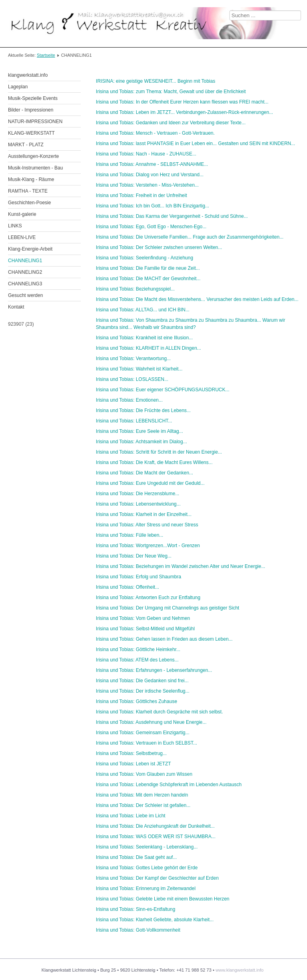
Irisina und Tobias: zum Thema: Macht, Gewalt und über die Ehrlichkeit (171, 92)
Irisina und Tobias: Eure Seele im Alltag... (140, 431)
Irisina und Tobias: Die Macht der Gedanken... (145, 473)
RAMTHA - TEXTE (28, 191)
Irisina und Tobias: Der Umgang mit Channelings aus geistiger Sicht (168, 608)
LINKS (15, 226)
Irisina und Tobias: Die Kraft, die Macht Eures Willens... (154, 462)
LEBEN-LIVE (22, 237)
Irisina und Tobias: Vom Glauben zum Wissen (144, 774)
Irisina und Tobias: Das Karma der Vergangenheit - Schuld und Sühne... (172, 216)
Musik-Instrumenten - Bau (35, 168)
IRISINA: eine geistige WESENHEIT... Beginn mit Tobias (156, 81)
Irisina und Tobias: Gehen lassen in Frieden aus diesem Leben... (164, 639)
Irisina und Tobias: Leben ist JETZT (134, 764)
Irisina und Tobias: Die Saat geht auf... (137, 857)
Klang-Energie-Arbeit (30, 249)
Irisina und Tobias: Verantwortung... (133, 359)
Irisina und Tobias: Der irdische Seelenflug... (143, 691)
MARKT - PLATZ (26, 145)
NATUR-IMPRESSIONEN (35, 122)
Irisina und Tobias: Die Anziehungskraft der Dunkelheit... (155, 826)
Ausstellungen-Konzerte (33, 156)
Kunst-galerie (22, 214)
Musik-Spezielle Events (33, 98)
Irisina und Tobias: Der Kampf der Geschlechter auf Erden (157, 878)
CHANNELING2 (25, 272)
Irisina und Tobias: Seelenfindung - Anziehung (145, 258)
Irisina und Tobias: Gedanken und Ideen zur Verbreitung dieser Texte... (171, 123)
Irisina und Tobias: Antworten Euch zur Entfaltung (148, 598)
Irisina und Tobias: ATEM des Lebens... (137, 660)
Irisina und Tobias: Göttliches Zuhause (137, 701)
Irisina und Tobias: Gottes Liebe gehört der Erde (147, 868)
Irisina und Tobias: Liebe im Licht (131, 816)
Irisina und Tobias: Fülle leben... (130, 535)
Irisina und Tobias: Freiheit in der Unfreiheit (142, 195)
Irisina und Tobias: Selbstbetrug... (131, 753)
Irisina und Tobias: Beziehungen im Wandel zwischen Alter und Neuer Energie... (181, 566)
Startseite (46, 55)
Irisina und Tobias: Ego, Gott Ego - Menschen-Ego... (151, 227)
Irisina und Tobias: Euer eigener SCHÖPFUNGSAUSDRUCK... (163, 390)
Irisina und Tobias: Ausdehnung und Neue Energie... (151, 722)
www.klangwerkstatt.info (239, 970)
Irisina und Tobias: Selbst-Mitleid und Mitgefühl (145, 629)
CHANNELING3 (25, 284)
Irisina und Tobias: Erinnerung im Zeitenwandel (146, 888)
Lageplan (18, 87)
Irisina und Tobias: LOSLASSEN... (132, 379)
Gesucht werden (25, 295)
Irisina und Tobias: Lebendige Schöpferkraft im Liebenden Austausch (169, 785)
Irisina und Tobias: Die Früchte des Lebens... (143, 410)
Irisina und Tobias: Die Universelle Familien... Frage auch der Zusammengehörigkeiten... (190, 237)
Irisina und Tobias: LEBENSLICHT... (134, 421)
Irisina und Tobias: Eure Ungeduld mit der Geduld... (150, 483)
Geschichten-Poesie (29, 203)
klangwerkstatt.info (28, 75)
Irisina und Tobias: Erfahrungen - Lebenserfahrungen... (154, 670)
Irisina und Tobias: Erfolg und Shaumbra (139, 577)
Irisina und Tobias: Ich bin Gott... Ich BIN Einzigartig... (153, 206)
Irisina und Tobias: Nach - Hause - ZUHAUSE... (146, 154)
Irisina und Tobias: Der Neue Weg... (134, 556)
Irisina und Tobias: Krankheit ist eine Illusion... (145, 338)
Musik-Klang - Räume (31, 179)
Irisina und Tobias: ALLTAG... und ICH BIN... (143, 310)
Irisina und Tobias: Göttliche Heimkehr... (138, 649)
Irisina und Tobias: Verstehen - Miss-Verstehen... (147, 185)
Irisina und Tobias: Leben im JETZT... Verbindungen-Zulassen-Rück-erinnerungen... (184, 112)
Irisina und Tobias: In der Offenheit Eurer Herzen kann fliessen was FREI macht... (182, 102)
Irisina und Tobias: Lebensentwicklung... (138, 504)
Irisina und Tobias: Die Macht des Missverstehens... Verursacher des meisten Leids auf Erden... (197, 299)
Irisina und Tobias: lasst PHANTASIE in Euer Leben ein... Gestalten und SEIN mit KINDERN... (195, 143)
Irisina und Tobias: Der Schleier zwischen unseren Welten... (159, 247)
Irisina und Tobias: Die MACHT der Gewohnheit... (148, 279)
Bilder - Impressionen (31, 110)
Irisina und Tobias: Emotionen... (129, 400)
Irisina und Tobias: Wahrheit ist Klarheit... (139, 369)
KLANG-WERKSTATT (31, 133)
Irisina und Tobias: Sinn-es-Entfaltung (136, 909)
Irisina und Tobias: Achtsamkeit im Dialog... (142, 442)
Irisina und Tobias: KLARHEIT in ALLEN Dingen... (149, 348)
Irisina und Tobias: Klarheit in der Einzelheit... (144, 514)
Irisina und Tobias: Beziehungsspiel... (135, 289)
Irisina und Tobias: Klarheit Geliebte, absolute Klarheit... (155, 920)
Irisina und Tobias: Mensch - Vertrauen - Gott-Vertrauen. (155, 133)
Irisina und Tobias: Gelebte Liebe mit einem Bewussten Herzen (163, 899)
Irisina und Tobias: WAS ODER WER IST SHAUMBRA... (156, 837)
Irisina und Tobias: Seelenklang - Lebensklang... (147, 847)
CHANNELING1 (25, 261)
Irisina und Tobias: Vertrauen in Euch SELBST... (147, 743)
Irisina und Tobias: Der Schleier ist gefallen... (143, 805)
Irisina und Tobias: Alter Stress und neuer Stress (147, 525)
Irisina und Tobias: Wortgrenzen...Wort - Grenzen (148, 546)
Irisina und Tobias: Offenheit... (128, 587)
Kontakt (16, 307)
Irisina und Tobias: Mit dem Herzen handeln (142, 795)
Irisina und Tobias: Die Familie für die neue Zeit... (148, 268)
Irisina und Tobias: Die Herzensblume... (138, 494)
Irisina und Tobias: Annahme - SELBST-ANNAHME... (152, 164)
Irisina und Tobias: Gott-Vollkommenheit (138, 930)
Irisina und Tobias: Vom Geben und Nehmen (143, 618)
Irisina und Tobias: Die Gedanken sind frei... (142, 681)
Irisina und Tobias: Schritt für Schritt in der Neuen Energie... (159, 452)
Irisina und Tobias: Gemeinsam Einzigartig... (143, 733)
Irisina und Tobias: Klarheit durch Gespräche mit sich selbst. (159, 712)
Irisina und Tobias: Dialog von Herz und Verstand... (150, 175)
